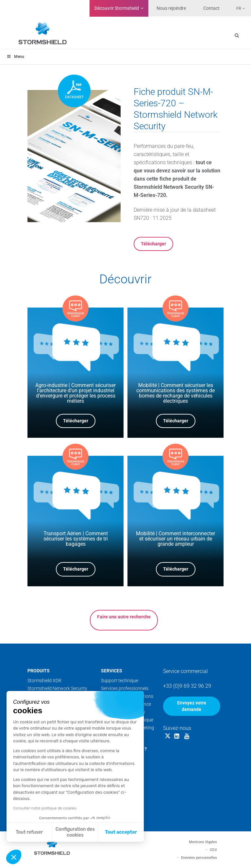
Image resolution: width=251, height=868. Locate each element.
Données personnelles (199, 858)
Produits (39, 671)
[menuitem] (237, 8)
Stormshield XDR (44, 681)
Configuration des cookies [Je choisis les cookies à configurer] (75, 832)
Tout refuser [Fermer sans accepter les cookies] (29, 832)
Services (112, 671)
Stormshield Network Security (57, 688)
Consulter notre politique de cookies (45, 808)
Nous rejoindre (171, 8)
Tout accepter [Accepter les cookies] (121, 832)
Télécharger (153, 244)
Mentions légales (203, 842)
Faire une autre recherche (124, 617)
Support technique (120, 681)
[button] (14, 857)
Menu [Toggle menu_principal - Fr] (15, 57)
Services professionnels (125, 688)
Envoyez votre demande (192, 706)
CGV (213, 850)
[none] (237, 8)
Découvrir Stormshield (117, 8)
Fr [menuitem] (239, 9)
